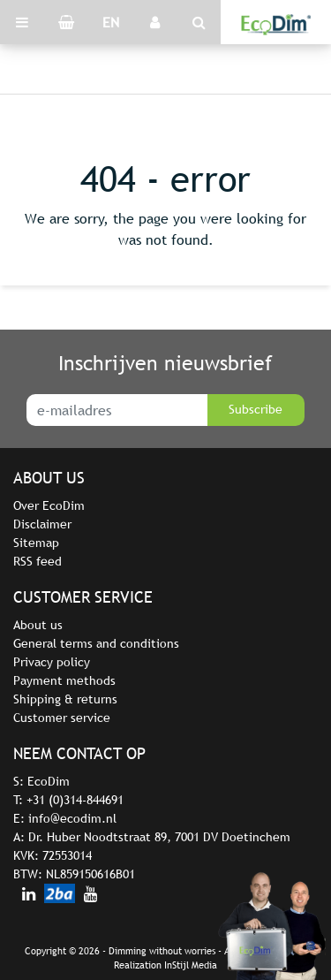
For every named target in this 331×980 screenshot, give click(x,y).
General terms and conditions (96, 643)
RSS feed (38, 561)
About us (38, 625)
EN (111, 22)
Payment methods (64, 680)
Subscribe (256, 409)
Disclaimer (42, 524)
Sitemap (36, 543)
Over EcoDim (49, 505)
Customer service (62, 718)
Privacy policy (52, 662)
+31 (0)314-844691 (75, 800)
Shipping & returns (65, 699)
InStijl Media (191, 965)
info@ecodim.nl (72, 818)
